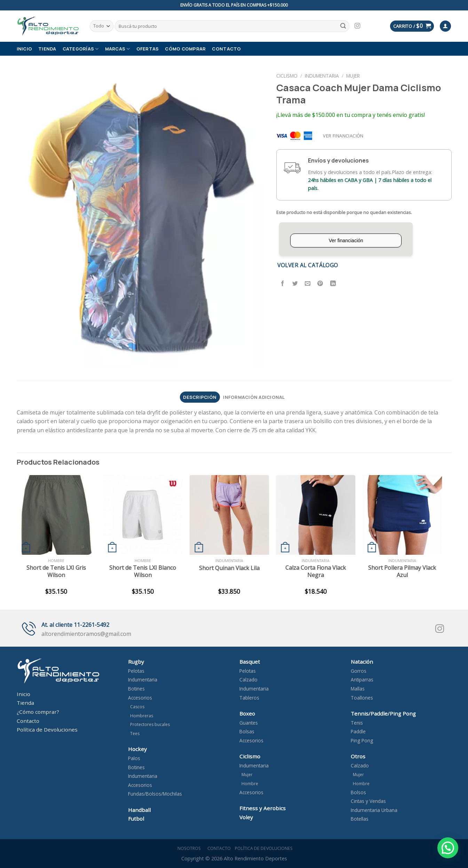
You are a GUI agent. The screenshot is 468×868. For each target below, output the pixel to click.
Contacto (226, 49)
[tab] (200, 397)
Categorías (81, 49)
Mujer (353, 76)
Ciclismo (287, 76)
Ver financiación (343, 136)
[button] (448, 848)
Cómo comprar (185, 49)
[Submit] (343, 26)
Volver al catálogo (308, 265)
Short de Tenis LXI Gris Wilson (56, 571)
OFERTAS (148, 49)
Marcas (118, 49)
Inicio (25, 49)
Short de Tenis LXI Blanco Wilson (143, 571)
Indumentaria (322, 76)
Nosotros (188, 848)
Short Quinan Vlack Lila (229, 568)
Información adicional (254, 397)
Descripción (200, 397)
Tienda (47, 49)
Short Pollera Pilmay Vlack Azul (402, 571)
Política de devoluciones (264, 848)
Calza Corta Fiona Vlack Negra (316, 571)
